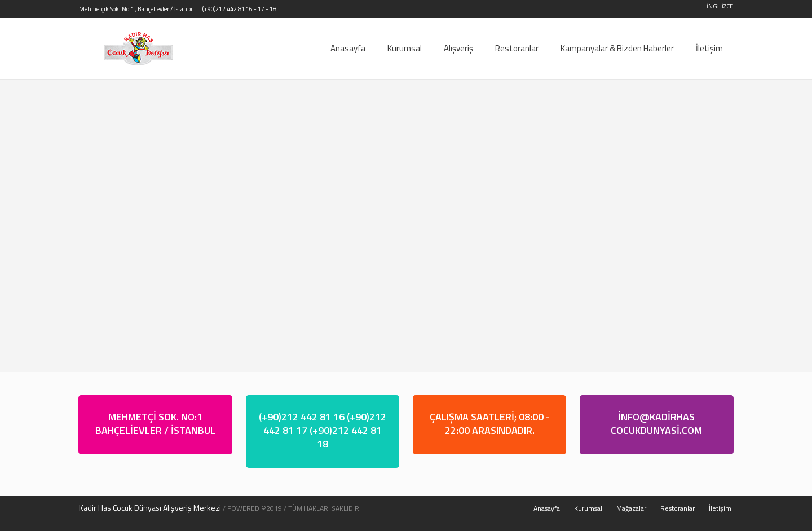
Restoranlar (678, 508)
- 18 (271, 9)
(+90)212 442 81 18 (346, 437)
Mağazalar (631, 508)
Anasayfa (547, 508)
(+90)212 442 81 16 (228, 9)
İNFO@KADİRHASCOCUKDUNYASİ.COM (656, 424)
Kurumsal (588, 508)
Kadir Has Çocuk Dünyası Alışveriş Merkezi (150, 508)
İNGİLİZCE (720, 6)
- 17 (259, 9)
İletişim (720, 508)
